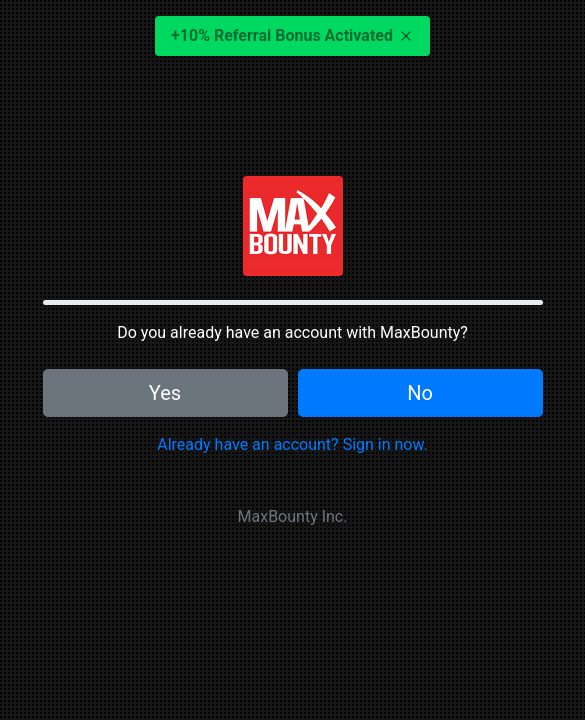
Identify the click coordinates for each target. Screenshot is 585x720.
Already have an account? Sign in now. (292, 444)
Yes (165, 393)
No (420, 393)
